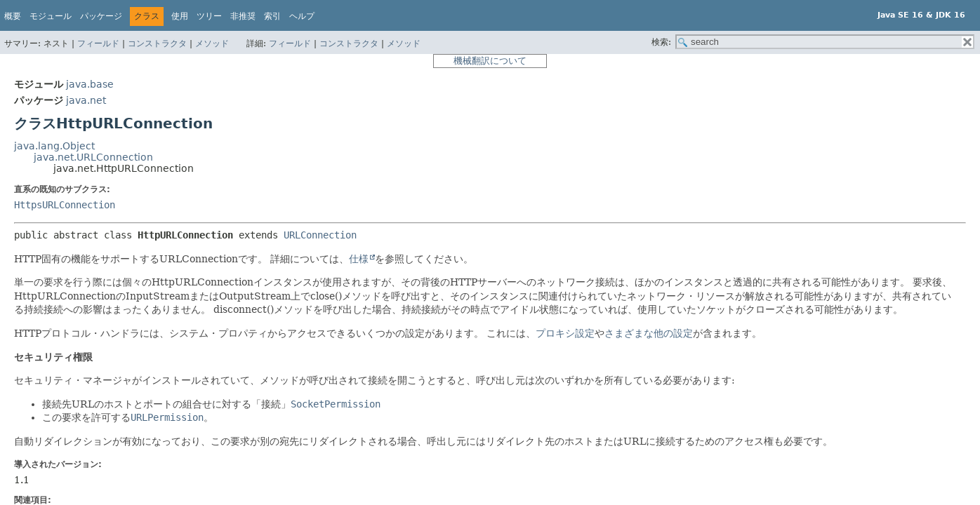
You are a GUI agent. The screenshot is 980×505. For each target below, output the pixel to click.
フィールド (98, 43)
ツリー (209, 16)
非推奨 (243, 16)
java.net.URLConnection (93, 157)
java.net (86, 100)
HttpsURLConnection (65, 205)
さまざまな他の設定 (649, 333)
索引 (272, 16)
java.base (90, 84)
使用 (180, 16)
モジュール (51, 16)
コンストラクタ (157, 43)
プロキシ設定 (565, 333)
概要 (13, 16)
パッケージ (101, 16)
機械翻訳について (490, 61)
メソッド (212, 43)
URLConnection (320, 235)
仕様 (359, 259)
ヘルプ (302, 16)
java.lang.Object (54, 146)
